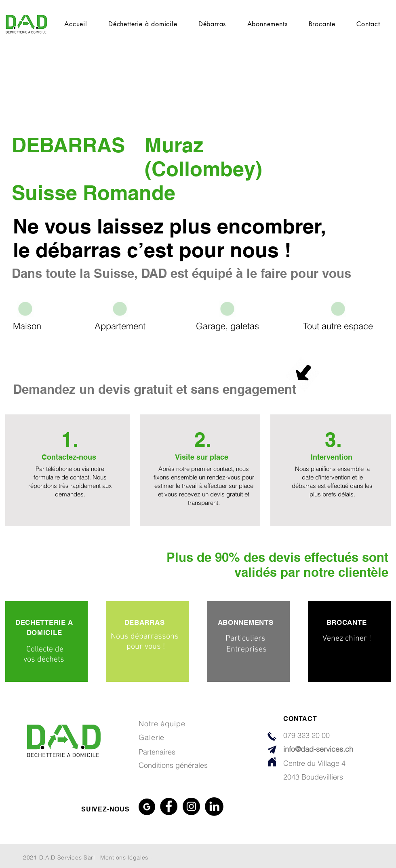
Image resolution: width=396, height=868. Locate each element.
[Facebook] (169, 806)
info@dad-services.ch (318, 749)
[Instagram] (191, 806)
